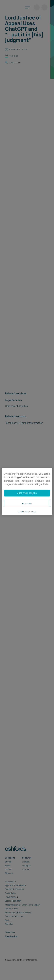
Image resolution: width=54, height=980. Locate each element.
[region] (27, 492)
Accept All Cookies (27, 493)
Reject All (27, 503)
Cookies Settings (27, 512)
